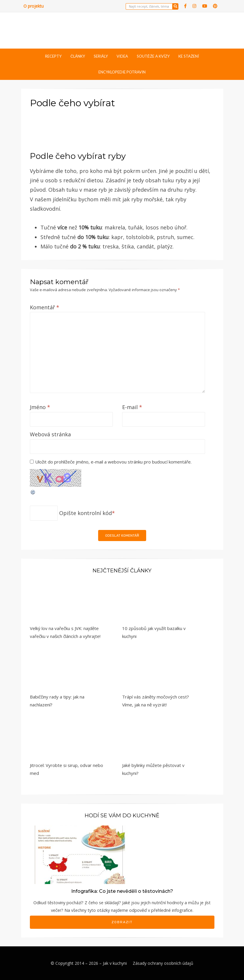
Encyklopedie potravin (122, 72)
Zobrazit (122, 922)
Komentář (45, 307)
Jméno (40, 407)
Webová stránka (50, 434)
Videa (122, 56)
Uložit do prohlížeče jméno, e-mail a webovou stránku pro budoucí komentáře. (113, 462)
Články (77, 56)
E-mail (132, 407)
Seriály (101, 56)
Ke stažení (189, 56)
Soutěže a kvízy (153, 56)
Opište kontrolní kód (86, 513)
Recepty (53, 56)
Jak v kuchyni (115, 963)
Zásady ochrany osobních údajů (163, 963)
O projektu (34, 6)
